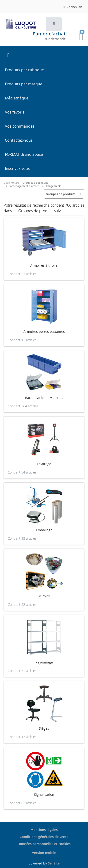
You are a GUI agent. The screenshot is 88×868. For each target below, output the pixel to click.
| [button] (64, 194)
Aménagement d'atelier (25, 186)
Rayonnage (44, 662)
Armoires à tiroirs (44, 265)
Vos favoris (15, 112)
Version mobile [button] (44, 853)
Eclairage (44, 464)
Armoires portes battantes (44, 332)
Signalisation (44, 794)
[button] (54, 24)
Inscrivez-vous (17, 168)
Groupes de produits (35, 183)
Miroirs (44, 596)
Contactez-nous (19, 140)
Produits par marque (24, 84)
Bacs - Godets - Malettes (44, 398)
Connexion (72, 7)
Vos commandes (20, 126)
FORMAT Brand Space (24, 154)
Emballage (44, 530)
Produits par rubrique (24, 70)
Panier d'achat (49, 34)
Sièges (44, 728)
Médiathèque (17, 98)
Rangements (54, 186)
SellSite (54, 863)
